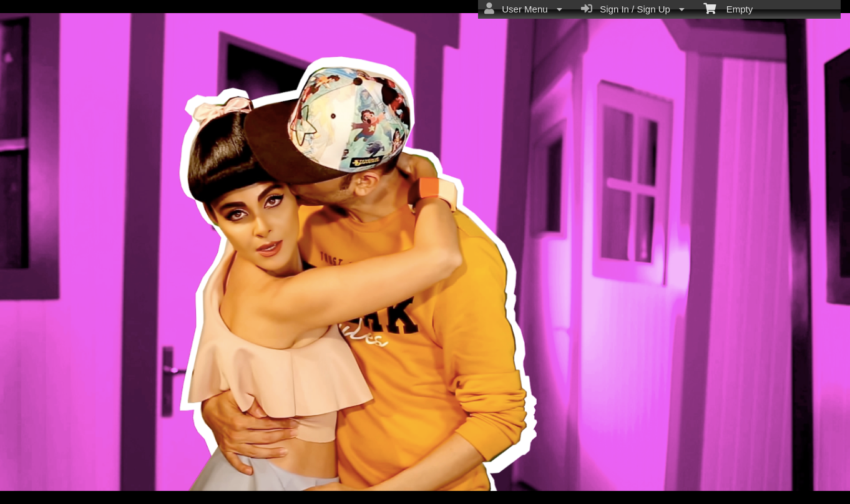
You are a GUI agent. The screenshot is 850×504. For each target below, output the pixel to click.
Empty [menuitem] (728, 8)
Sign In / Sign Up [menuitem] (633, 9)
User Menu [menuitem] (523, 9)
